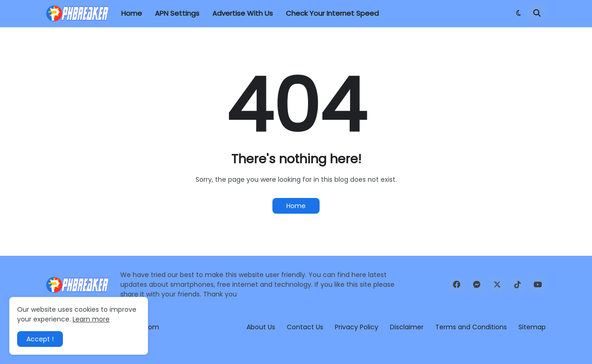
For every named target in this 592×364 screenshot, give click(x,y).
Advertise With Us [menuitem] (243, 13)
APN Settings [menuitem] (177, 13)
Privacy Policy (357, 327)
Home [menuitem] (132, 13)
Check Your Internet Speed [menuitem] (332, 13)
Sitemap (532, 327)
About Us (261, 327)
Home (296, 206)
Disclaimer (407, 327)
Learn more (91, 319)
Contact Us (305, 327)
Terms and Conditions (471, 327)
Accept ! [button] (40, 339)
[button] (519, 13)
